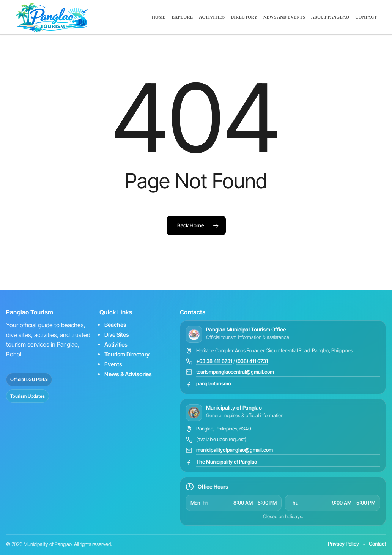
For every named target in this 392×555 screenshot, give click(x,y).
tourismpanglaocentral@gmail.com (235, 372)
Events (113, 364)
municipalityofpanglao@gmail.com (235, 450)
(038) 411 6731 (252, 361)
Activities (116, 345)
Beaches (115, 325)
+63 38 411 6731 (214, 361)
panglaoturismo (213, 383)
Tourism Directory (127, 354)
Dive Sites (117, 335)
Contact (377, 544)
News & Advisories (128, 374)
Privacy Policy (343, 544)
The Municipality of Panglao (227, 462)
